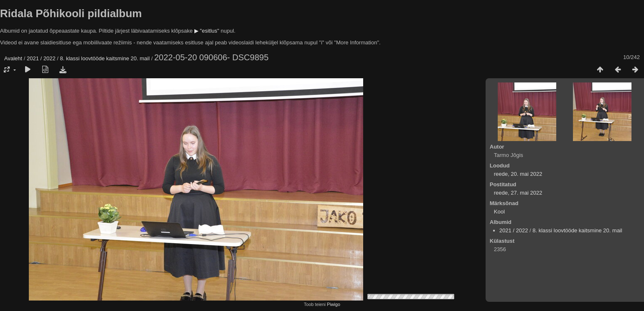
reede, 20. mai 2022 (518, 174)
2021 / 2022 (41, 58)
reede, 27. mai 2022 (518, 193)
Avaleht (13, 58)
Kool (499, 212)
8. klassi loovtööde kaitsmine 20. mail (105, 58)
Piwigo (333, 304)
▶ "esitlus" (207, 31)
